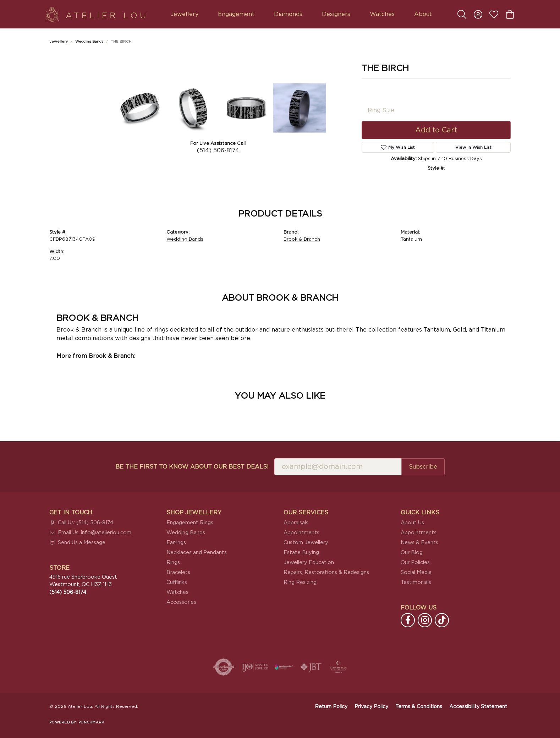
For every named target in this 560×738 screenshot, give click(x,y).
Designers (336, 14)
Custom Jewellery (306, 543)
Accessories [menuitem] (181, 602)
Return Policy (331, 707)
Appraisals (296, 523)
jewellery (59, 42)
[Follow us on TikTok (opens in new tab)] (442, 620)
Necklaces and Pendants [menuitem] (197, 553)
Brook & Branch (302, 239)
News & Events (419, 543)
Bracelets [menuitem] (178, 572)
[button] (462, 14)
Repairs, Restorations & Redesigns (326, 572)
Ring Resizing (300, 582)
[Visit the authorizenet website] (224, 667)
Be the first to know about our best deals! (192, 467)
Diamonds (288, 14)
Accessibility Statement (478, 707)
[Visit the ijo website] (255, 667)
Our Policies (415, 562)
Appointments (301, 533)
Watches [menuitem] (177, 592)
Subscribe (423, 467)
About (423, 14)
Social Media (416, 572)
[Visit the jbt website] (311, 667)
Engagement (236, 14)
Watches (382, 14)
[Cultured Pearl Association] (339, 667)
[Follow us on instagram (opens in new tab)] (425, 620)
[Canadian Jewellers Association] (284, 667)
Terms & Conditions (419, 707)
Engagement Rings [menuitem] (190, 523)
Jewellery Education (309, 562)
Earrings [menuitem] (176, 543)
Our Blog (412, 553)
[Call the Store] (68, 592)
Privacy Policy (371, 707)
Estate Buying (301, 553)
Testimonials (416, 582)
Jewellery (185, 14)
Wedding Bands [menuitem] (186, 533)
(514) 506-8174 (218, 151)
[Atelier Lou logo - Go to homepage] (95, 14)
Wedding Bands (89, 42)
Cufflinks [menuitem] (177, 582)
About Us (412, 523)
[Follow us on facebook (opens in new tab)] (408, 620)
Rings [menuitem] (173, 562)
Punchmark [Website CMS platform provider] (91, 722)
